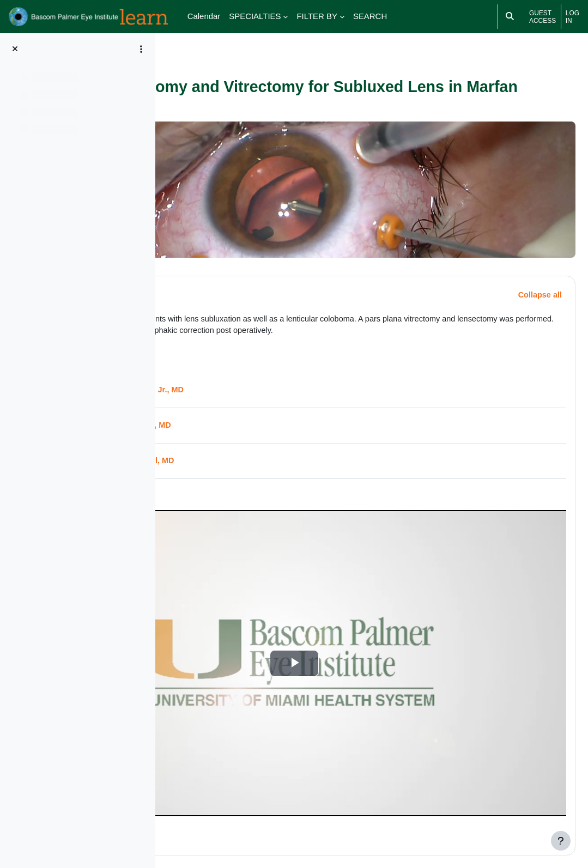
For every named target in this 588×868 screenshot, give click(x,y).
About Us (468, 827)
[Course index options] (141, 49)
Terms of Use (424, 814)
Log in (572, 17)
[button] (196, 278)
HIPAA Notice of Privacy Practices (394, 827)
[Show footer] (561, 841)
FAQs (500, 827)
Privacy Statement (481, 814)
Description (247, 278)
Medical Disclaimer (366, 814)
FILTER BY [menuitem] (317, 16)
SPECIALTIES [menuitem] (255, 16)
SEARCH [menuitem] (370, 16)
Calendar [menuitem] (204, 16)
